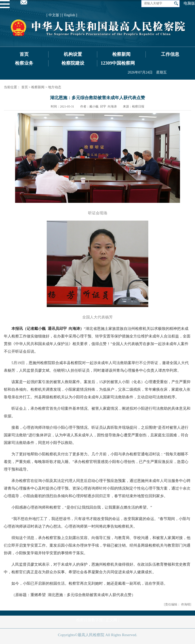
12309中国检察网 (118, 63)
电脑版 (189, 3)
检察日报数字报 (90, 620)
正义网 (111, 620)
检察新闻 (121, 54)
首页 (24, 54)
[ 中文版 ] (54, 15)
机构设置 (73, 54)
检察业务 (24, 63)
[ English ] (70, 15)
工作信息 (170, 54)
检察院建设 (73, 63)
